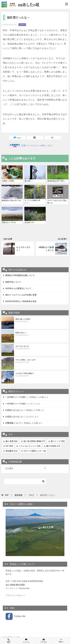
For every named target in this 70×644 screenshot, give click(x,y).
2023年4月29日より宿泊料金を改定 (21, 301)
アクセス (44, 640)
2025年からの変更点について (18, 288)
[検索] (25, 481)
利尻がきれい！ (41, 334)
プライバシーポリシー (15, 595)
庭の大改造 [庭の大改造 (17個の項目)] (53, 446)
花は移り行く (30, 222)
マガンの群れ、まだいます (41, 361)
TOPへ (61, 641)
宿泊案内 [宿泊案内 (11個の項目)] (12, 451)
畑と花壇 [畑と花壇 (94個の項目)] (12, 441)
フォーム (26, 640)
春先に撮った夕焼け (41, 320)
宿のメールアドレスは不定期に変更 (21, 295)
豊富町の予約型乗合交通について (20, 275)
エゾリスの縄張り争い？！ (32, 202)
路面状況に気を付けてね (11, 200)
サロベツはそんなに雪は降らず (57, 202)
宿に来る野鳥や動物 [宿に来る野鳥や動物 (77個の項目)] (34, 441)
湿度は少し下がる (9, 222)
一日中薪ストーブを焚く (16, 397)
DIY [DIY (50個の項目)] (9, 446)
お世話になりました (14, 410)
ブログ (22, 25)
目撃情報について (13, 423)
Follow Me (16, 616)
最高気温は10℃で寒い (56, 181)
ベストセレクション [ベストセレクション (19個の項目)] (30, 446)
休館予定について (13, 282)
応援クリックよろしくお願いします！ (37, 145)
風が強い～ (29, 181)
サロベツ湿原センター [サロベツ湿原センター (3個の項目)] (35, 451)
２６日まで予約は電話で (41, 375)
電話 (9, 640)
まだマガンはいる (41, 348)
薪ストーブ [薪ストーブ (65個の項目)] (58, 441)
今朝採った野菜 (8, 181)
